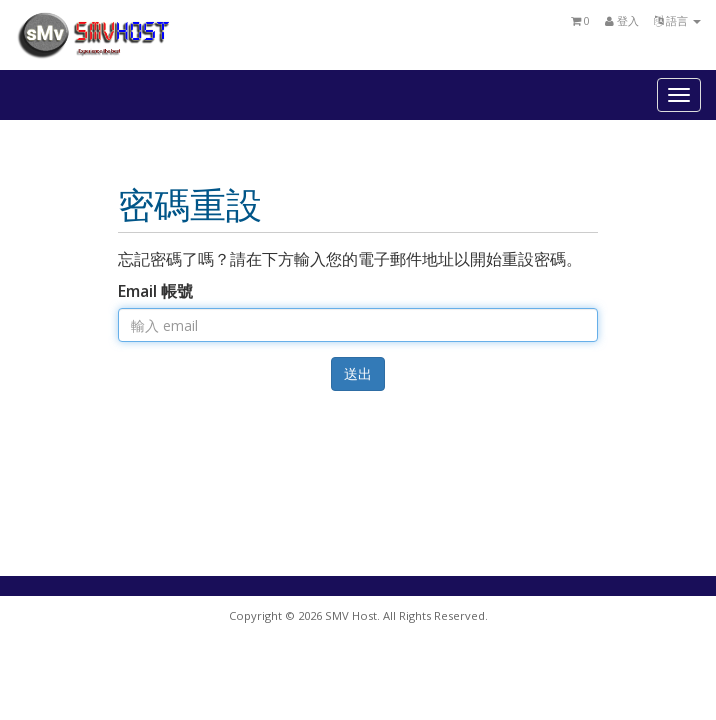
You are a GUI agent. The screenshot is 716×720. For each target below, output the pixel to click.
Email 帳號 (155, 291)
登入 (622, 20)
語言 (677, 20)
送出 (358, 373)
